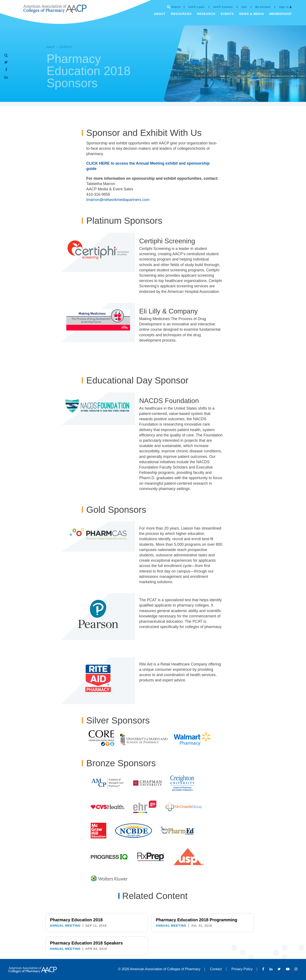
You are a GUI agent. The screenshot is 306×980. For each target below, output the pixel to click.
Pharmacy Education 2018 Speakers (222, 922)
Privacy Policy (242, 969)
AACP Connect (223, 7)
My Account (263, 7)
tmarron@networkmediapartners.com (118, 200)
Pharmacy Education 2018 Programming (149, 922)
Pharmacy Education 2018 (76, 920)
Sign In (284, 7)
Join (244, 7)
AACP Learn (196, 7)
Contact (216, 969)
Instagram (296, 969)
